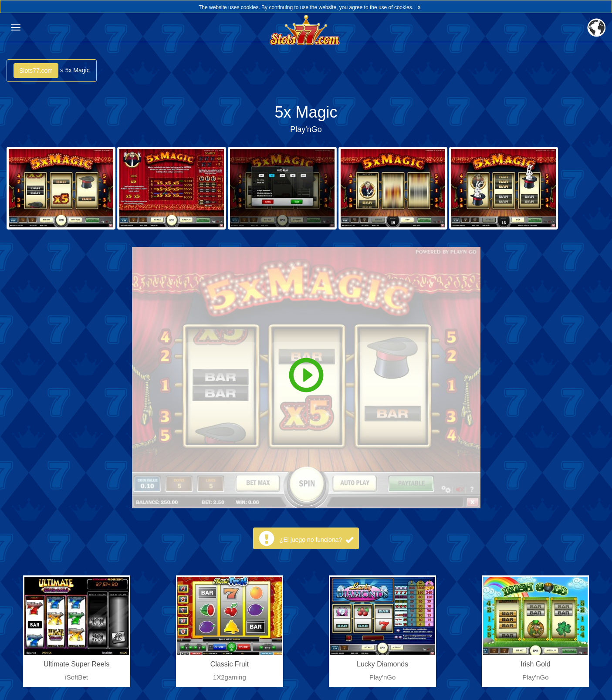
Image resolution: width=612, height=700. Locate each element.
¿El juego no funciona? (316, 540)
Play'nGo (306, 129)
